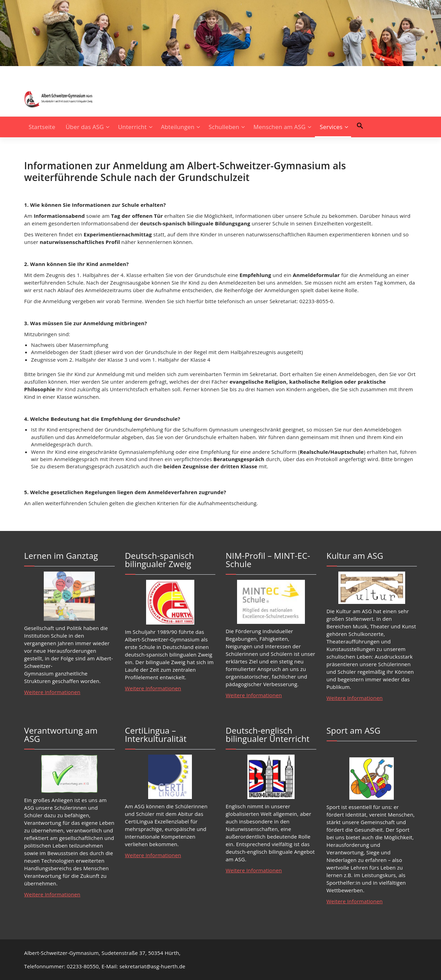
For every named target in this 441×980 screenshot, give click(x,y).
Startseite (42, 127)
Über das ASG (85, 127)
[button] (360, 126)
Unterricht (132, 127)
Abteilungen (178, 127)
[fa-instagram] (26, 73)
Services (331, 127)
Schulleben (224, 127)
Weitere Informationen (52, 692)
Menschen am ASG (280, 127)
